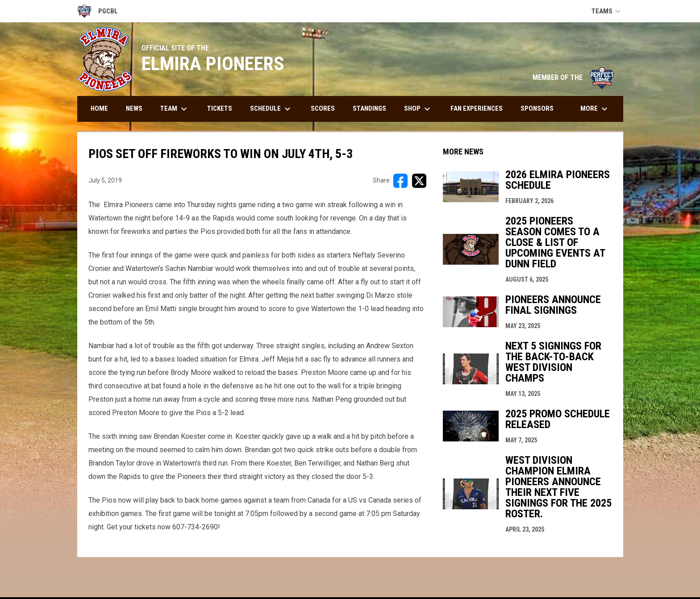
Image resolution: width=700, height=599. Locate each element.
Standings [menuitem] (369, 108)
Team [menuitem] (175, 109)
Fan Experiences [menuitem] (477, 108)
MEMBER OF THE (573, 77)
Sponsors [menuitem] (537, 108)
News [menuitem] (134, 108)
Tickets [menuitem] (220, 108)
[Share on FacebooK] (400, 181)
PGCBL (98, 11)
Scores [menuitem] (323, 108)
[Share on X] (419, 181)
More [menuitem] (595, 109)
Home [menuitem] (99, 108)
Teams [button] (607, 11)
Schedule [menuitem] (271, 109)
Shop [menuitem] (418, 109)
